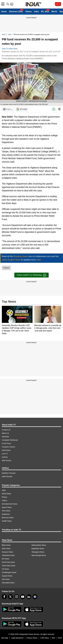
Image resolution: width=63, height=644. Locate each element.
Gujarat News (7, 576)
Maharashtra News (39, 545)
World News (6, 494)
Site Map (5, 638)
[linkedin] (29, 597)
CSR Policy (45, 638)
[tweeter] (10, 597)
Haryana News (7, 552)
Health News (7, 521)
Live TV (5, 454)
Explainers (6, 514)
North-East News (8, 562)
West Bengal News (39, 555)
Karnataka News (8, 583)
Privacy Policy (32, 638)
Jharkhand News (8, 555)
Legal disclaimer (17, 638)
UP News (5, 569)
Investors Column (9, 447)
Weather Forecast (9, 473)
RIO (54, 638)
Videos (28, 12)
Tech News (6, 511)
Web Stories (6, 461)
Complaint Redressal (10, 440)
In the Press (6, 443)
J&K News (6, 579)
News (4, 35)
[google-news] (35, 597)
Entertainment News (10, 504)
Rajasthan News (38, 549)
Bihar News (6, 545)
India (36, 12)
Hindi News (6, 450)
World (54, 12)
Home (4, 12)
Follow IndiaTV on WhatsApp (31, 275)
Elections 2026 (16, 12)
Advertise (5, 437)
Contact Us (6, 430)
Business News (8, 518)
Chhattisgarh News (9, 572)
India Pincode (7, 476)
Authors (5, 457)
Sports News (7, 507)
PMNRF (6, 268)
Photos (5, 497)
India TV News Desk (10, 49)
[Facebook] (4, 597)
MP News (6, 559)
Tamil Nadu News (9, 566)
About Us (5, 433)
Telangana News (38, 552)
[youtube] (23, 597)
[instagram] (17, 597)
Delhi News (6, 549)
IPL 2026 (45, 12)
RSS (60, 638)
